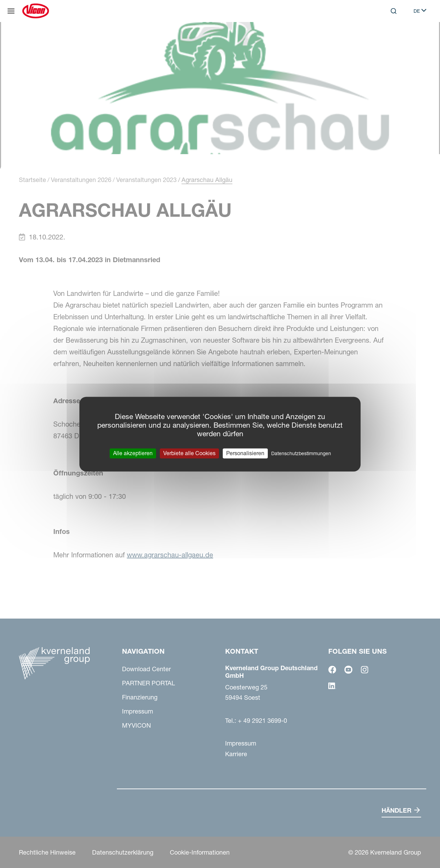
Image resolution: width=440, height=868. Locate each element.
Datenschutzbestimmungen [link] (301, 453)
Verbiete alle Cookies (189, 453)
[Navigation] (11, 11)
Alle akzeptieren (133, 453)
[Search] (394, 11)
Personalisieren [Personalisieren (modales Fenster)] (245, 453)
